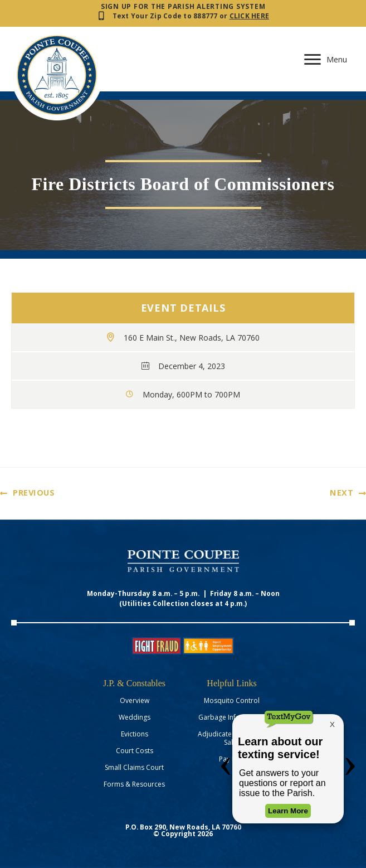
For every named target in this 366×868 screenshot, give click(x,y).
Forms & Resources (134, 784)
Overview (135, 700)
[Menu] (329, 60)
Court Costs (135, 751)
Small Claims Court (134, 767)
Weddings (135, 717)
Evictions (135, 734)
